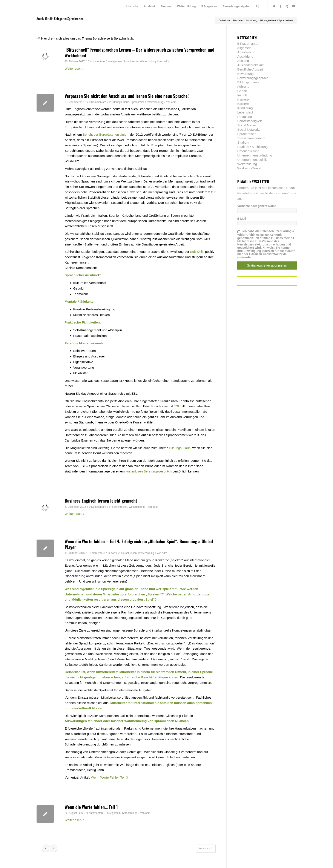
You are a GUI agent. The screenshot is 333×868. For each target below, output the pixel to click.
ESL (177, 406)
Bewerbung (246, 74)
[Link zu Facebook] (281, 6)
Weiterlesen (75, 68)
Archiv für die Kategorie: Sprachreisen (60, 19)
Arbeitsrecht (246, 52)
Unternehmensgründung (255, 155)
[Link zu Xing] (287, 6)
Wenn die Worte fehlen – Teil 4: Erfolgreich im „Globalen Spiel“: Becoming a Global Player (139, 544)
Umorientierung (248, 151)
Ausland (243, 61)
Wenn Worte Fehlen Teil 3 (109, 777)
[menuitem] (132, 6)
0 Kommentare (96, 61)
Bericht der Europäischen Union (106, 134)
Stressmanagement (251, 138)
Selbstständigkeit (249, 121)
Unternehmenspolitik (252, 160)
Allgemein (116, 61)
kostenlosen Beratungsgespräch (149, 471)
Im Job (242, 95)
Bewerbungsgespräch (253, 78)
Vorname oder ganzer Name (257, 206)
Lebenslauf (245, 112)
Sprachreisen (131, 61)
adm (166, 61)
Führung (243, 87)
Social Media (247, 125)
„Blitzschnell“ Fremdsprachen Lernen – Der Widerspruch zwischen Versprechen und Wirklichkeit (140, 52)
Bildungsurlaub (120, 102)
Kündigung (245, 108)
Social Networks (249, 130)
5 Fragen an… (248, 44)
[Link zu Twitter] (274, 6)
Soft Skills (197, 252)
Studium (243, 142)
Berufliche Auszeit (250, 69)
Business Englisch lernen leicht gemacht (101, 501)
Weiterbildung (148, 61)
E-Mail (242, 219)
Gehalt (242, 91)
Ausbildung (245, 56)
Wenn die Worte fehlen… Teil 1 (91, 807)
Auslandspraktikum (251, 65)
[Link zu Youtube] (293, 6)
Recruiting (245, 117)
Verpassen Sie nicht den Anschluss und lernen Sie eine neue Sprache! (127, 96)
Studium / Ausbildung (252, 147)
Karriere (115, 553)
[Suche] (258, 6)
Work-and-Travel (249, 168)
